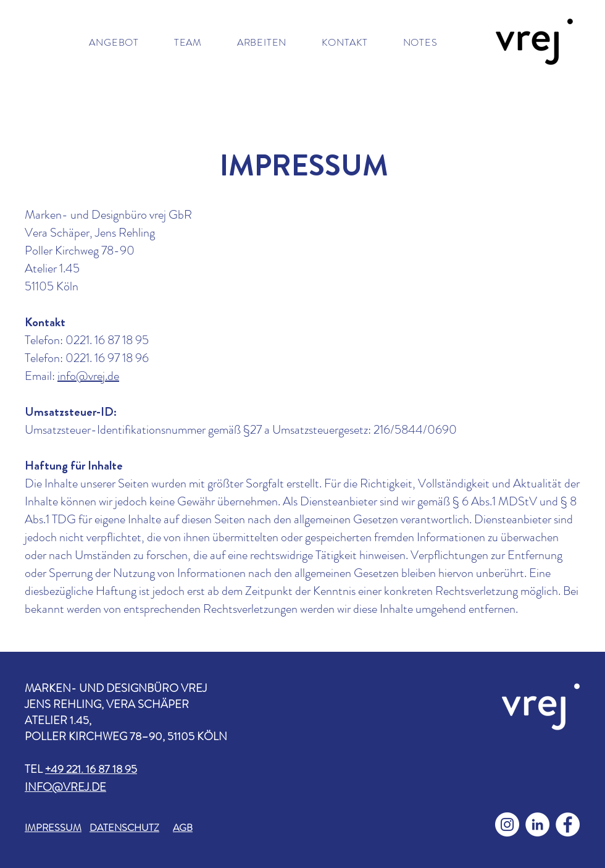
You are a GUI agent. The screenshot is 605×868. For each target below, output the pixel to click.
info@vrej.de (88, 376)
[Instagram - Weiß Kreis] (507, 824)
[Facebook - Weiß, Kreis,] (568, 824)
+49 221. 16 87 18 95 (91, 769)
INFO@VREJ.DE (65, 787)
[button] (114, 42)
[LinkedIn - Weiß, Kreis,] (537, 824)
